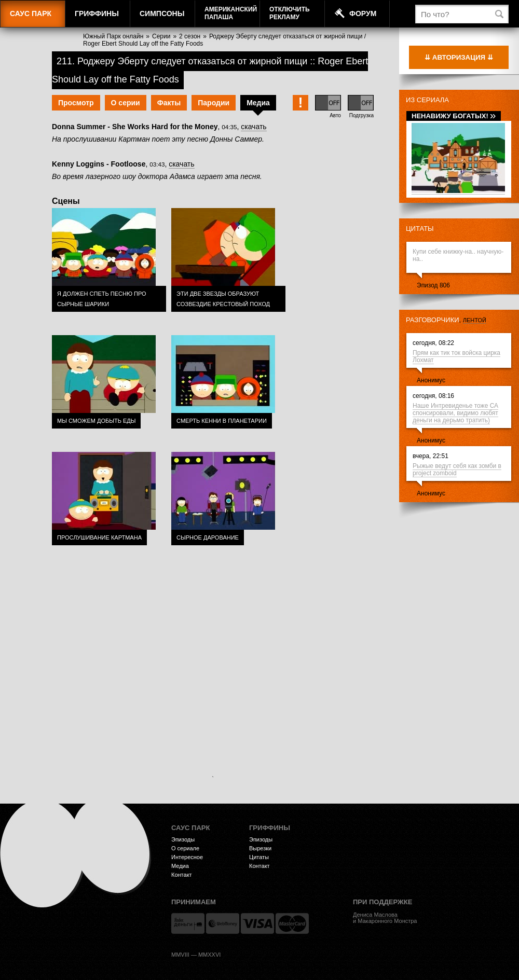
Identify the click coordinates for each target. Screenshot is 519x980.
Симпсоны (162, 13)
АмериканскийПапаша (231, 13)
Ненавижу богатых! (454, 116)
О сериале (185, 848)
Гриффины (97, 13)
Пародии (214, 103)
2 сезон (190, 36)
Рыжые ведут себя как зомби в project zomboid (457, 470)
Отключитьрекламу (290, 13)
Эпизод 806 (433, 285)
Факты (169, 103)
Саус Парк (31, 13)
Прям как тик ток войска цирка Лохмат (456, 356)
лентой (475, 320)
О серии (126, 103)
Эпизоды (183, 839)
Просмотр (76, 103)
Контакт (182, 875)
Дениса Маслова (375, 915)
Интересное (187, 857)
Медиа (258, 103)
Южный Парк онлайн (113, 36)
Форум (363, 13)
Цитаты (420, 229)
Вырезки (260, 848)
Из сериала (427, 100)
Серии (161, 36)
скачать (254, 127)
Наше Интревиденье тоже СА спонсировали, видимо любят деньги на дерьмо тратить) (455, 413)
